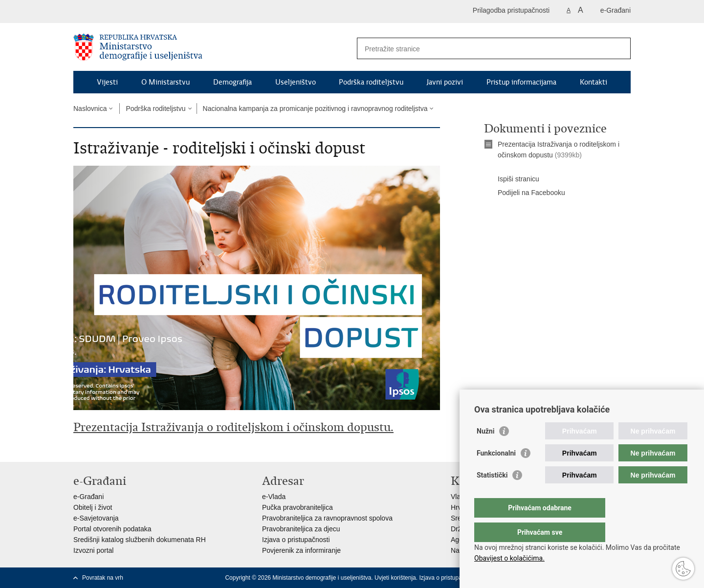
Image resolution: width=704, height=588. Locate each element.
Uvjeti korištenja (395, 578)
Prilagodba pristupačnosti (511, 10)
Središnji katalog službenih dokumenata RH (140, 540)
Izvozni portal (93, 550)
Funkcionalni (496, 473)
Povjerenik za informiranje (301, 550)
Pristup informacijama (521, 82)
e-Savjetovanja (96, 518)
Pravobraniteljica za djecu (301, 529)
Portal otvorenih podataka (112, 529)
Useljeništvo (296, 82)
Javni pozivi (445, 82)
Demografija (232, 82)
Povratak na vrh (103, 578)
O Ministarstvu (165, 82)
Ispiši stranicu (512, 179)
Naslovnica (90, 109)
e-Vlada (274, 497)
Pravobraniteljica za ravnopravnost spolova (327, 518)
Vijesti (107, 82)
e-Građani (616, 10)
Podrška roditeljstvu (371, 82)
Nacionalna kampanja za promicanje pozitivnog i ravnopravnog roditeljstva (315, 109)
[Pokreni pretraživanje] (619, 48)
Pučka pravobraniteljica (297, 507)
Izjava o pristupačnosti (296, 540)
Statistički (492, 495)
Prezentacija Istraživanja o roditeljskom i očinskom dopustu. (233, 427)
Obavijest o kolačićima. (509, 558)
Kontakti (594, 82)
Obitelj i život (93, 507)
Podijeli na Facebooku (525, 193)
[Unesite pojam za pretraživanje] (483, 49)
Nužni (485, 451)
